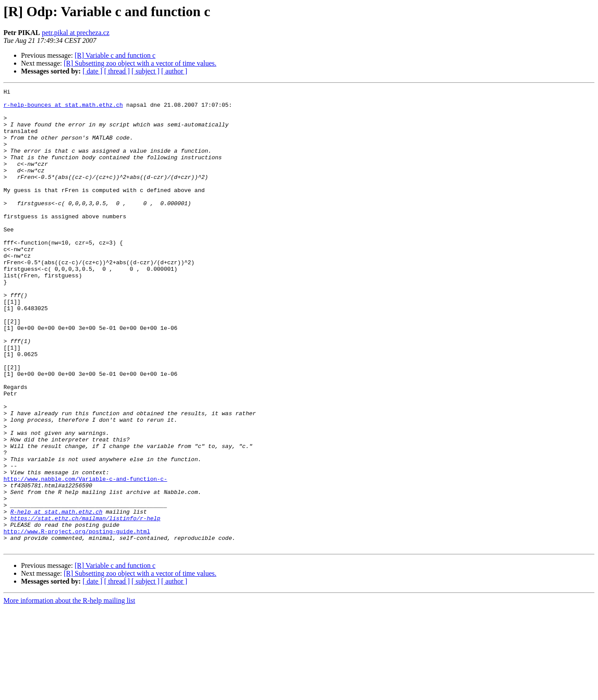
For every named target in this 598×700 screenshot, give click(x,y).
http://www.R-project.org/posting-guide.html (77, 620)
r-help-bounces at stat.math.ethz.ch (63, 108)
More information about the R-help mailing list (69, 692)
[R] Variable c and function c (115, 55)
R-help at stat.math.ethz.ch (57, 597)
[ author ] (174, 71)
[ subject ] (146, 71)
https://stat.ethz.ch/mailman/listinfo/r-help (85, 605)
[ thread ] (117, 71)
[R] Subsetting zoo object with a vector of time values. (140, 63)
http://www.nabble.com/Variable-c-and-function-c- (85, 557)
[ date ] (92, 71)
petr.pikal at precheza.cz (76, 33)
